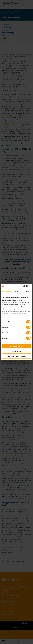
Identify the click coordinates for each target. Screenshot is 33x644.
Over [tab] (27, 291)
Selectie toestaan (16, 351)
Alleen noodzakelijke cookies (17, 356)
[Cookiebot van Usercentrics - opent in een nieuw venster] (23, 286)
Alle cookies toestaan (16, 346)
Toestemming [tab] (6, 291)
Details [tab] (17, 291)
